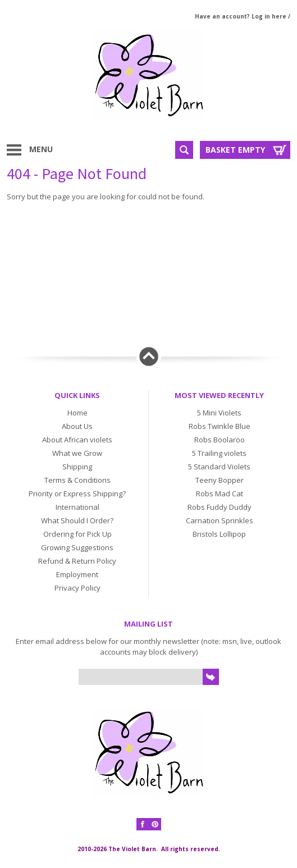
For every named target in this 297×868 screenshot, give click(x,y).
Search (184, 150)
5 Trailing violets (219, 453)
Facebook (143, 824)
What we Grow (77, 453)
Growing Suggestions (77, 547)
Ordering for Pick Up (77, 534)
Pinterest (155, 824)
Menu (41, 149)
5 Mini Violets (219, 413)
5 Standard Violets (219, 467)
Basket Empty (235, 150)
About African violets (77, 440)
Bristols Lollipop (219, 534)
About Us (77, 426)
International (77, 507)
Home (77, 413)
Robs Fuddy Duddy (220, 507)
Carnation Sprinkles (220, 520)
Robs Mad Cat (220, 494)
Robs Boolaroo (220, 440)
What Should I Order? (77, 520)
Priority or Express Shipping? (77, 494)
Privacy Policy (77, 588)
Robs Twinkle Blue (220, 426)
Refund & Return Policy (77, 561)
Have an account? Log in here (241, 16)
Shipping (77, 467)
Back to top (149, 357)
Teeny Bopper (220, 480)
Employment (77, 574)
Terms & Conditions (77, 480)
